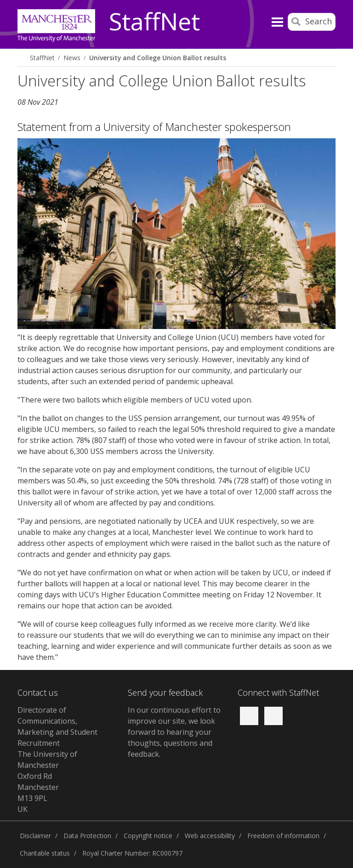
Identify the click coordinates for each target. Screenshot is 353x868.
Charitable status (45, 853)
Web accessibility (210, 836)
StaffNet (154, 22)
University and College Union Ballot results (158, 58)
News (72, 58)
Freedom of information (283, 836)
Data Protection (87, 836)
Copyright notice (148, 836)
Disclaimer (35, 836)
